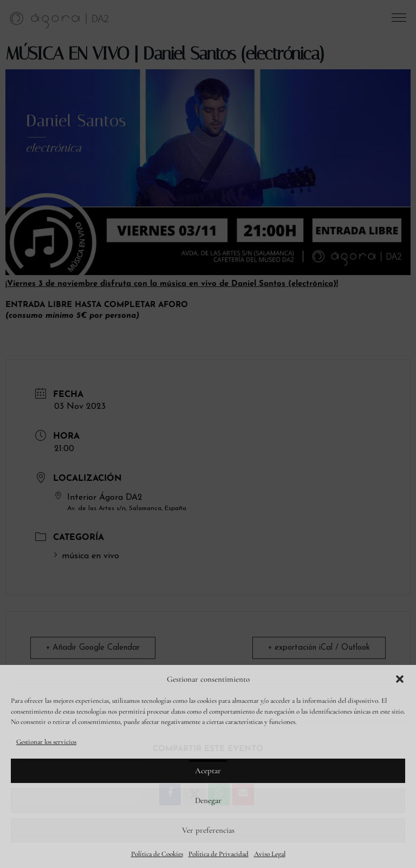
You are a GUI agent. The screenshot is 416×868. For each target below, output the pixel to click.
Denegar (208, 800)
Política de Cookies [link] (157, 854)
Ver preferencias (208, 830)
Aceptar (208, 771)
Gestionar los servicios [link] (46, 742)
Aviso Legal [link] (270, 854)
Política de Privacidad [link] (219, 854)
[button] (400, 679)
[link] (60, 19)
